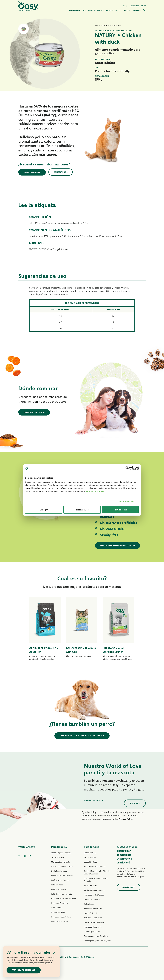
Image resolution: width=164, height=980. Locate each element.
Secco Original (90, 853)
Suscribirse (135, 803)
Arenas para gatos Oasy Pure (96, 936)
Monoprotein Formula (60, 862)
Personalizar (82, 510)
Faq (125, 6)
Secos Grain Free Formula (62, 876)
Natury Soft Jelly (58, 912)
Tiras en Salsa (57, 908)
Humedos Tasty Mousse (94, 895)
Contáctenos (61, 172)
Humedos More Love (93, 927)
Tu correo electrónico (93, 801)
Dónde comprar (32, 172)
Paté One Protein (58, 889)
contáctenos (129, 887)
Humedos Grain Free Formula (63, 899)
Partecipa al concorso (24, 970)
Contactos (134, 6)
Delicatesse (89, 904)
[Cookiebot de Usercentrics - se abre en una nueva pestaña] (127, 468)
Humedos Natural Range (61, 917)
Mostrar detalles (126, 501)
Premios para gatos (92, 931)
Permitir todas (120, 510)
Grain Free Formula (59, 871)
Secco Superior (90, 857)
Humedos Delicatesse (93, 909)
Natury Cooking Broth (93, 918)
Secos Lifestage (58, 857)
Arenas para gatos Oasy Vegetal (97, 941)
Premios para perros (60, 921)
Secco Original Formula (61, 853)
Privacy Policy (126, 819)
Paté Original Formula (60, 880)
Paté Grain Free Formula (61, 894)
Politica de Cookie (95, 491)
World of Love (27, 847)
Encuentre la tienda (34, 412)
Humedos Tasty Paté (60, 903)
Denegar (44, 510)
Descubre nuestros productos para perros (82, 736)
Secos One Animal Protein (62, 866)
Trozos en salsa (90, 886)
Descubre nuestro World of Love (118, 545)
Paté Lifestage (57, 885)
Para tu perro (59, 847)
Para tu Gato (92, 847)
